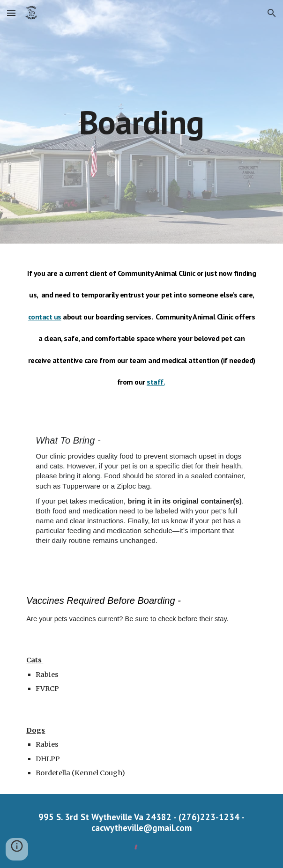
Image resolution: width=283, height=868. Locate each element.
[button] (11, 13)
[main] (141, 122)
